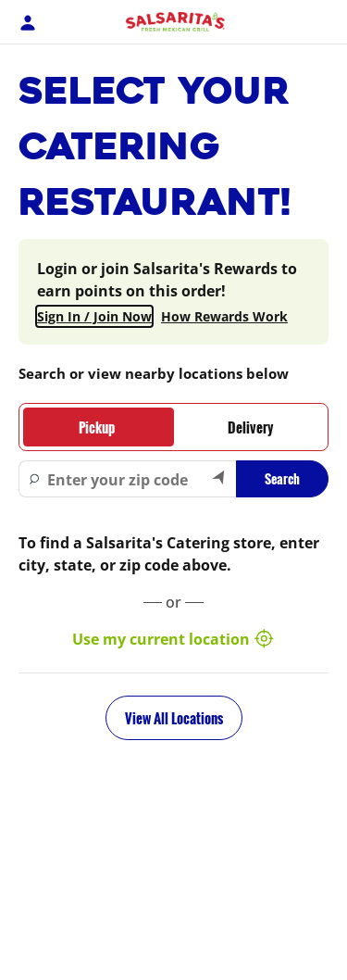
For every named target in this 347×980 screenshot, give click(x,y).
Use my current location (174, 639)
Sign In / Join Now (94, 316)
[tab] (97, 427)
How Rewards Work (224, 316)
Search (282, 478)
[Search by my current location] (219, 479)
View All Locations (174, 718)
